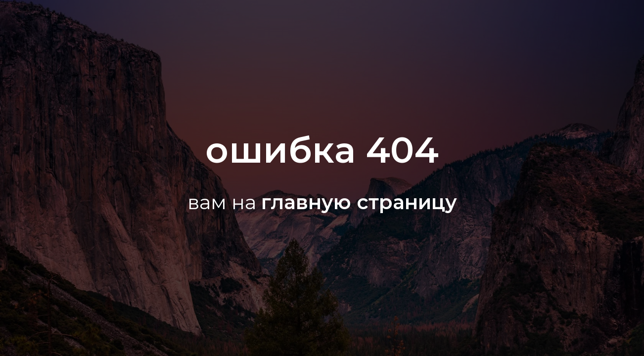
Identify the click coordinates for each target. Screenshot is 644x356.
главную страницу (359, 202)
